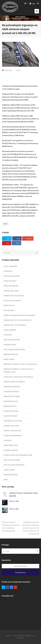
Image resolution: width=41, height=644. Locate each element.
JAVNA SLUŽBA (9, 470)
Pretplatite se (20, 572)
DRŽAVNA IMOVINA (11, 354)
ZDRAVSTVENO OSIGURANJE (14, 382)
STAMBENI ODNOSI (11, 450)
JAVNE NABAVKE (10, 330)
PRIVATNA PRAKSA (11, 475)
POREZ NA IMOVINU (11, 286)
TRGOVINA (8, 335)
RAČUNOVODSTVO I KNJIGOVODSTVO (18, 320)
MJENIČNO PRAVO (10, 416)
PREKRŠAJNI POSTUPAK (13, 421)
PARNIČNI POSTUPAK (12, 396)
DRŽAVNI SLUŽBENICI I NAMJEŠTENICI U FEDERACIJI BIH (19, 370)
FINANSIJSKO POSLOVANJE (14, 296)
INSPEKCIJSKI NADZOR (12, 431)
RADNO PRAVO (9, 359)
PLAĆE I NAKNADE (10, 266)
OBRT (6, 480)
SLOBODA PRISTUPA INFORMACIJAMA (18, 455)
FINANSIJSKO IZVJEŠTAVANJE (15, 325)
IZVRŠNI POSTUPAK (11, 411)
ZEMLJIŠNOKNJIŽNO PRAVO (14, 349)
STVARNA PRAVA (10, 345)
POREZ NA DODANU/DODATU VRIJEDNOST (20, 315)
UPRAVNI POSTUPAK (11, 426)
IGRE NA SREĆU (9, 310)
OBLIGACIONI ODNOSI (12, 340)
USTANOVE (8, 440)
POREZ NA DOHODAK (12, 276)
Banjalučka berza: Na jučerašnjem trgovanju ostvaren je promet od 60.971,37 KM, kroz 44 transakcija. (31, 528)
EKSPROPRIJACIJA (11, 401)
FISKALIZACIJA (9, 305)
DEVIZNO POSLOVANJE (12, 301)
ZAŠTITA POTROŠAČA (12, 460)
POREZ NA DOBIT (10, 281)
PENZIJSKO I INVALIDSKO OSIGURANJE (18, 377)
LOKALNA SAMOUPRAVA (13, 436)
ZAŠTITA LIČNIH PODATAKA (14, 465)
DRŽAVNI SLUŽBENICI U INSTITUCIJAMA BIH (20, 364)
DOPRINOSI (8, 271)
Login (33, 3)
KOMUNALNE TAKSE (11, 291)
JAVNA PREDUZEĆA (11, 445)
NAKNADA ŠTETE (10, 406)
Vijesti (19, 70)
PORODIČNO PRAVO (11, 392)
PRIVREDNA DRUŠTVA (12, 387)
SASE (5, 224)
